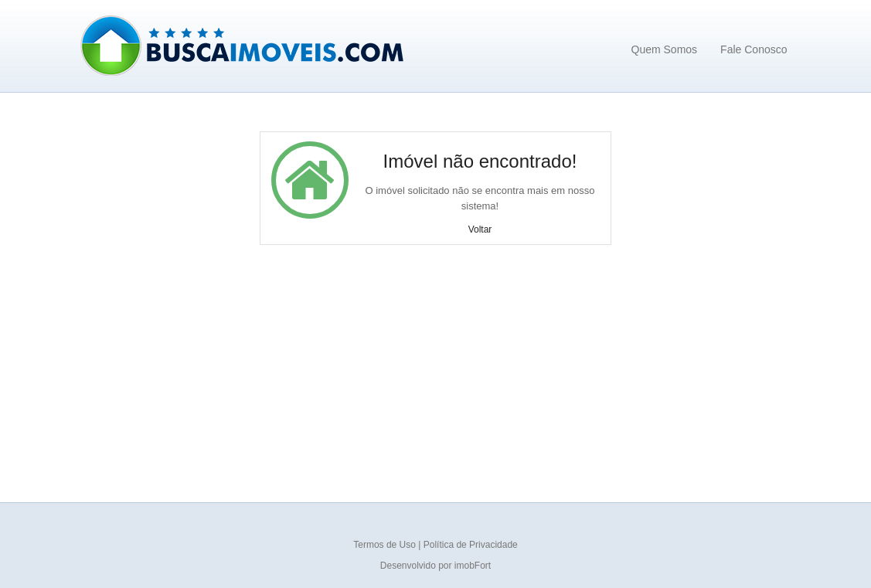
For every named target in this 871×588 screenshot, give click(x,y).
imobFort (473, 566)
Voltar (480, 229)
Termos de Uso (386, 545)
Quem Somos (665, 49)
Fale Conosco (754, 49)
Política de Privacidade (471, 545)
